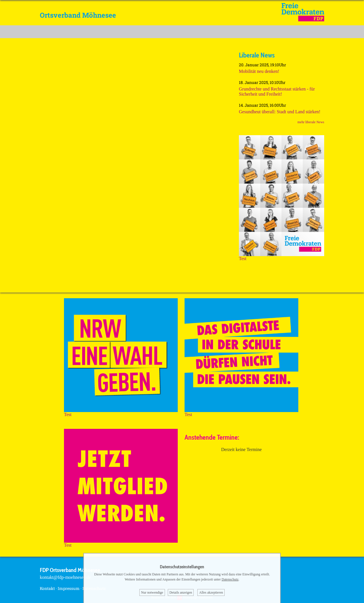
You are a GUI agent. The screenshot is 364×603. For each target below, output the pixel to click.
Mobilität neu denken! (259, 71)
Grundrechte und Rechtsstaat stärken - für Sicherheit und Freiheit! (277, 91)
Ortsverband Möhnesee (78, 15)
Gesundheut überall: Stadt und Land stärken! (280, 112)
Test (282, 257)
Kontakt (47, 588)
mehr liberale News (311, 122)
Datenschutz (230, 579)
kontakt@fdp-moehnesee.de (65, 577)
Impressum (69, 588)
